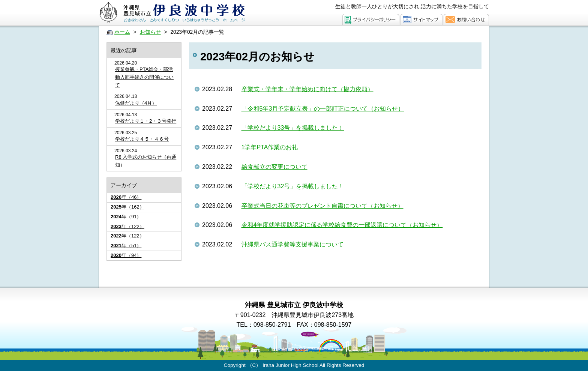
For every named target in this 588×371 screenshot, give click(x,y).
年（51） (126, 246)
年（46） (126, 197)
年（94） (126, 255)
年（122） (127, 226)
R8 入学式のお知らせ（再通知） (146, 161)
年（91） (126, 217)
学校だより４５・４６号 (142, 139)
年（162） (127, 207)
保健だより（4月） (136, 103)
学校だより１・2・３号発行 (146, 121)
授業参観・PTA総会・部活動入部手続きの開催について (144, 77)
